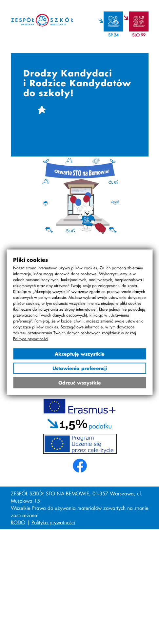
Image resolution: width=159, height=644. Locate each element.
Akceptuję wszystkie (80, 353)
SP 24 (113, 35)
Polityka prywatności (53, 522)
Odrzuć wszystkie (80, 382)
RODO (18, 522)
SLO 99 (139, 35)
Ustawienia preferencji (80, 368)
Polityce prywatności (31, 338)
